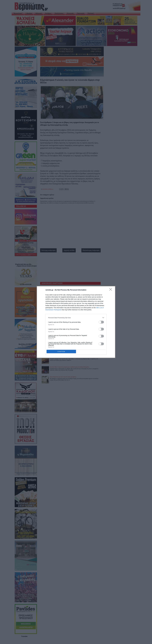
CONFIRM (61, 352)
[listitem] (76, 318)
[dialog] (76, 322)
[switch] (101, 322)
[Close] (111, 290)
